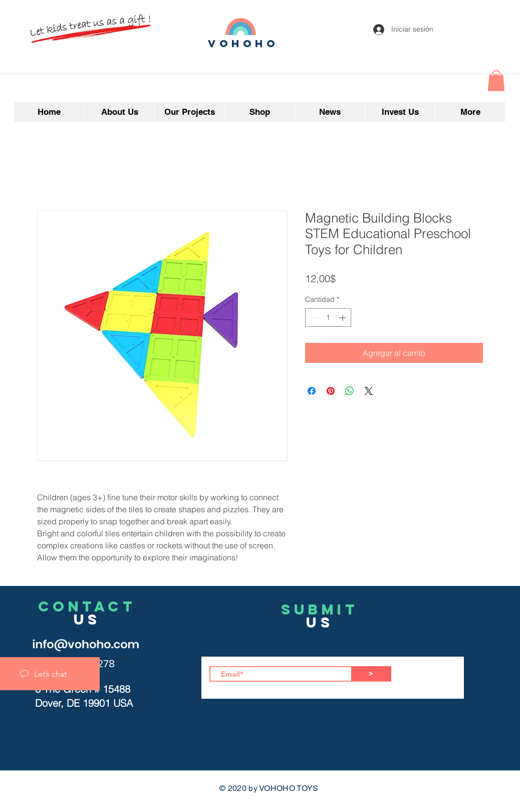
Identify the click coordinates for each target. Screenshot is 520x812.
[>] (371, 674)
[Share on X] (369, 391)
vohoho (243, 43)
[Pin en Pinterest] (331, 391)
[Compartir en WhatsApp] (350, 391)
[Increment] (343, 318)
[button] (496, 81)
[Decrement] (313, 318)
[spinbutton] (328, 318)
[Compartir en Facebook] (312, 391)
